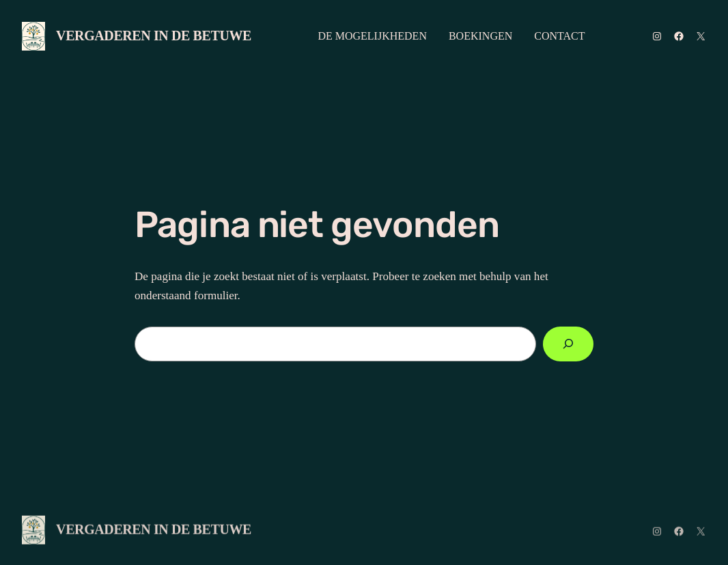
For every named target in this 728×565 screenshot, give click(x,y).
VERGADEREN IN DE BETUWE (154, 36)
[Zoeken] (568, 344)
